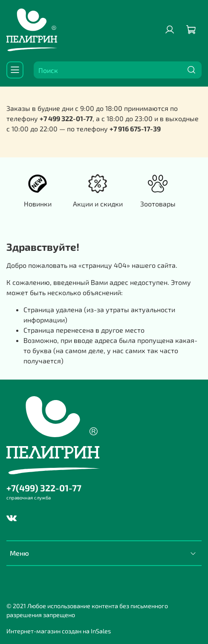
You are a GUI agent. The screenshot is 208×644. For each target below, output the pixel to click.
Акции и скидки (98, 204)
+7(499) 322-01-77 (44, 488)
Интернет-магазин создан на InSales (59, 631)
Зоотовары (158, 204)
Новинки (38, 204)
